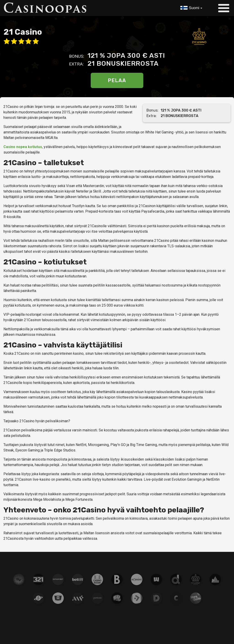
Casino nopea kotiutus (23, 147)
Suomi (194, 8)
